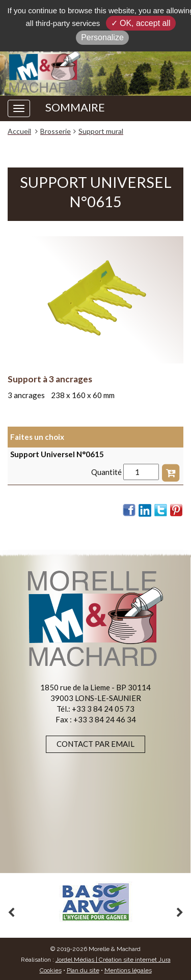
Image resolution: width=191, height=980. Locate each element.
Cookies (51, 970)
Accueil (19, 131)
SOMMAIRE (75, 107)
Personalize (102, 37)
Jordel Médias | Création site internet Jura (113, 960)
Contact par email (95, 744)
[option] (95, 902)
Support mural (101, 131)
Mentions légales (128, 970)
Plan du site (83, 970)
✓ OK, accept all (141, 23)
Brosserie (56, 131)
